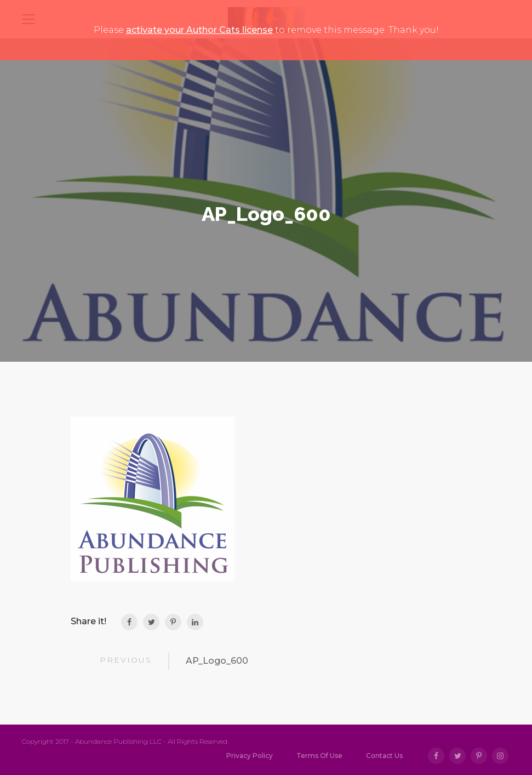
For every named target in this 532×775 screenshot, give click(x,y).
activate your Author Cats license (199, 30)
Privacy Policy (250, 756)
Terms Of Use (319, 756)
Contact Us (384, 756)
